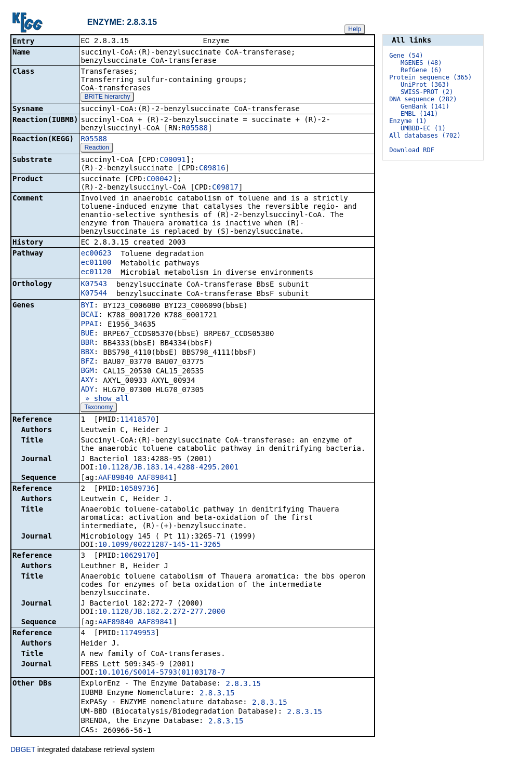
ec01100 (96, 263)
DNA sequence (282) (423, 99)
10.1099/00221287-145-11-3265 (159, 545)
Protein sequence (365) (430, 77)
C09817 (225, 188)
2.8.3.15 (243, 685)
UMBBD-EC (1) (423, 128)
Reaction (96, 149)
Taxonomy (98, 408)
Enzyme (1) (408, 121)
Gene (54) (406, 56)
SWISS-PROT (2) (427, 92)
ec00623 (96, 254)
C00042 (160, 180)
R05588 (195, 129)
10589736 (137, 489)
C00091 (173, 160)
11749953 (137, 634)
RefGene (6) (421, 70)
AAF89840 (116, 478)
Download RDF (412, 150)
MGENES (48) (421, 63)
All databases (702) (425, 136)
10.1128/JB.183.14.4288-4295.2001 (168, 468)
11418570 (137, 420)
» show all (105, 399)
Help (355, 29)
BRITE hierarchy (107, 98)
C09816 (212, 169)
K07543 (94, 285)
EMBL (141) (419, 114)
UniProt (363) (425, 85)
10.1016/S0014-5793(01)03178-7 (162, 673)
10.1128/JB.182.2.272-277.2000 (162, 612)
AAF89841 (155, 478)
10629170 (137, 556)
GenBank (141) (425, 106)
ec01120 (96, 273)
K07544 (94, 294)
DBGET (23, 750)
